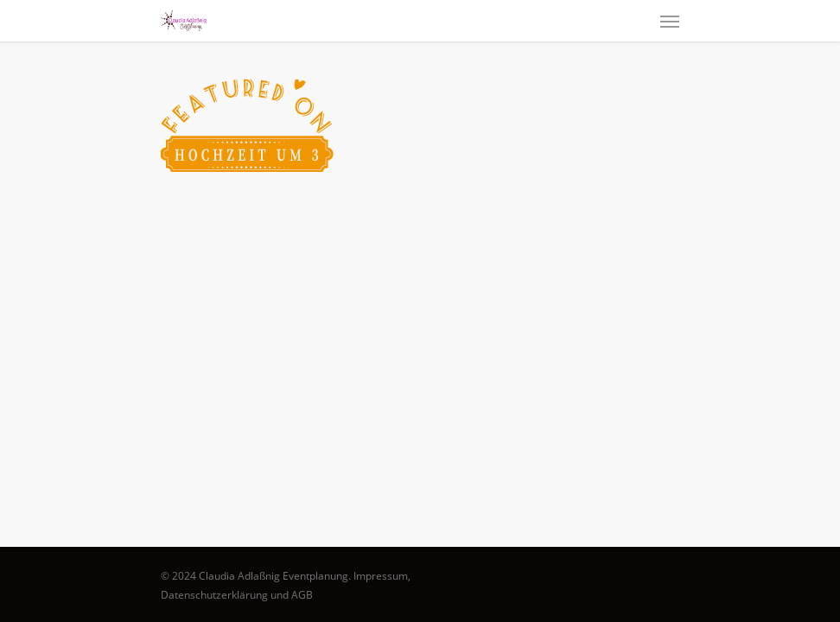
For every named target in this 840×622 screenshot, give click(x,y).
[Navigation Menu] (670, 21)
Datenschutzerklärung (214, 595)
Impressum (381, 576)
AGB (302, 595)
